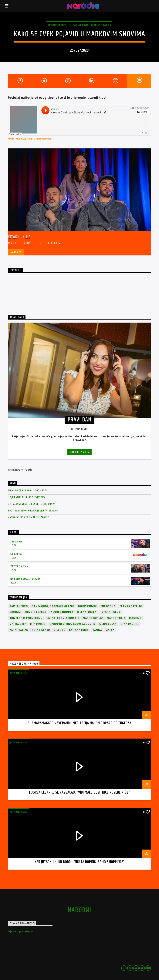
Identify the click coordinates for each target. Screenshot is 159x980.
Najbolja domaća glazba (25, 579)
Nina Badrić (129, 624)
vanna (97, 630)
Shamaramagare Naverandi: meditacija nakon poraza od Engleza (79, 723)
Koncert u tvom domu (26, 618)
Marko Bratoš (101, 25)
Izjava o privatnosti (21, 931)
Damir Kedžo (19, 606)
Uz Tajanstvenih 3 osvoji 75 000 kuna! (32, 504)
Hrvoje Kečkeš (57, 25)
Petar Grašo (41, 630)
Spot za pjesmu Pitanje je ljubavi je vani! (33, 511)
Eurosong (108, 606)
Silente (59, 630)
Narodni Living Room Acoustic (73, 624)
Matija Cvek (18, 624)
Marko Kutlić (93, 618)
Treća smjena (19, 566)
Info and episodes (79, 452)
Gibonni (15, 612)
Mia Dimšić (38, 624)
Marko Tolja (116, 618)
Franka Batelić (131, 606)
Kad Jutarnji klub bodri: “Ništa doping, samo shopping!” (79, 862)
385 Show (16, 542)
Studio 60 (16, 554)
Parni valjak (19, 630)
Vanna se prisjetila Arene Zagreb (29, 517)
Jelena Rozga (87, 612)
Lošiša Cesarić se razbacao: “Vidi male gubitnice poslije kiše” (79, 792)
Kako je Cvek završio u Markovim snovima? (34, 139)
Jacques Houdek (61, 612)
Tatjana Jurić (79, 630)
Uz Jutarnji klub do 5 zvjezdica (27, 497)
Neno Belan (108, 624)
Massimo (135, 618)
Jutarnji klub (79, 25)
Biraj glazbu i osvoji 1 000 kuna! (27, 491)
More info (16, 252)
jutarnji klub (110, 612)
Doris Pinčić (88, 606)
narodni (11, 139)
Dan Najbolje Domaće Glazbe (53, 606)
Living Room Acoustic (63, 618)
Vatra (110, 630)
